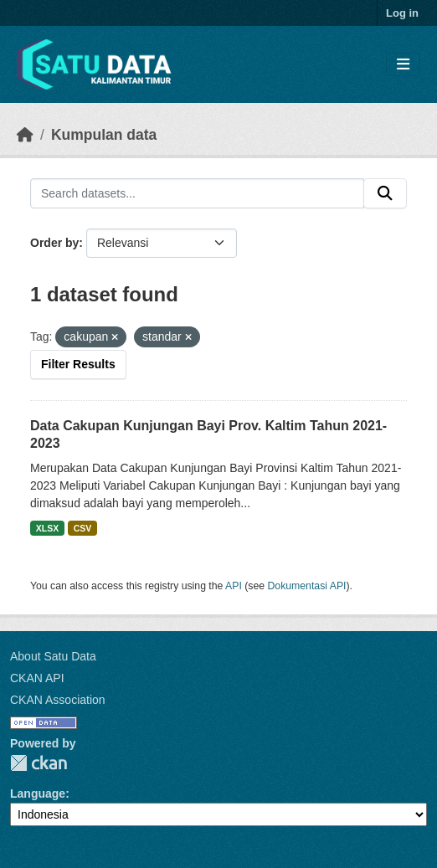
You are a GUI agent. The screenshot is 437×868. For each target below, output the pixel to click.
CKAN (39, 763)
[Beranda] (25, 135)
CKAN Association (58, 700)
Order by (54, 243)
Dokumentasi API (307, 586)
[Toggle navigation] (403, 65)
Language (38, 794)
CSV (83, 528)
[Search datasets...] (197, 193)
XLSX (47, 528)
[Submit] (385, 193)
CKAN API (37, 678)
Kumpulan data (104, 135)
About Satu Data (53, 656)
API (234, 586)
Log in (402, 13)
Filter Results (78, 364)
